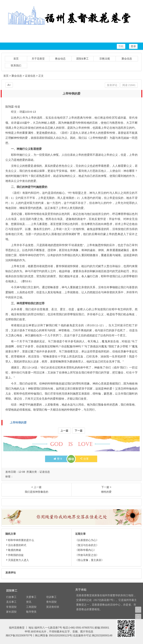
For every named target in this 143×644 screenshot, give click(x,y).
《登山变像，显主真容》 (90, 560)
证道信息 (30, 76)
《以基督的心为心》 (87, 540)
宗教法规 (105, 59)
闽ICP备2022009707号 (19, 635)
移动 (71, 459)
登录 (133, 46)
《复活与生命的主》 (87, 545)
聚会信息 (127, 59)
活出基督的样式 (16, 545)
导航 (121, 46)
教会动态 (60, 59)
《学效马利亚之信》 (87, 555)
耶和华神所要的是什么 (20, 540)
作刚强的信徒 (15, 555)
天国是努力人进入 (17, 560)
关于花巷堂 (38, 59)
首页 (16, 59)
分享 (84, 459)
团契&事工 (82, 59)
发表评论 (112, 85)
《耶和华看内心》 (86, 550)
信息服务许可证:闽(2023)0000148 (93, 635)
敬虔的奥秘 (13, 550)
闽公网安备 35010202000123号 (53, 635)
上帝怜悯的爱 (18, 422)
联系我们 (16, 65)
